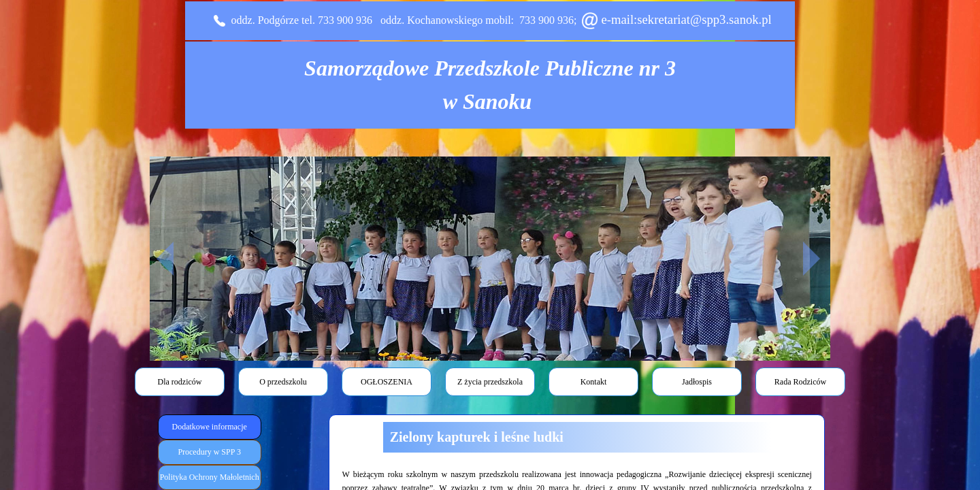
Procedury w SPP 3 (209, 452)
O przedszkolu (283, 382)
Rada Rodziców (800, 382)
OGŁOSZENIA (387, 382)
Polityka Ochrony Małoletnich (210, 477)
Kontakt (594, 382)
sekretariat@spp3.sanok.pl (704, 19)
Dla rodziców (180, 382)
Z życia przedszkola (490, 382)
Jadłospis (697, 382)
